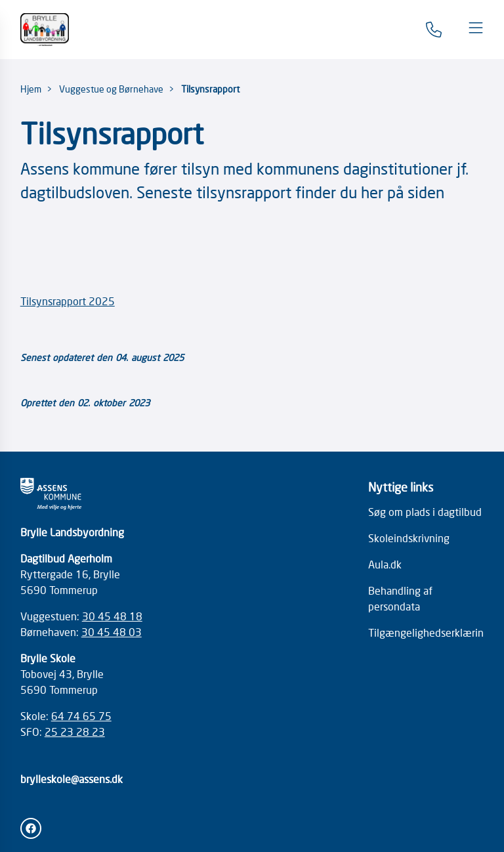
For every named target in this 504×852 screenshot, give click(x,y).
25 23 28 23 (75, 731)
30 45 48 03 (112, 631)
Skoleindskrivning (409, 538)
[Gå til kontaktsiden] (434, 30)
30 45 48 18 (112, 616)
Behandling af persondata (400, 598)
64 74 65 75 (81, 715)
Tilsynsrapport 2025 (68, 301)
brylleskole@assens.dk (72, 778)
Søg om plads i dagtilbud (425, 511)
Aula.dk (385, 564)
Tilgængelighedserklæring (429, 632)
